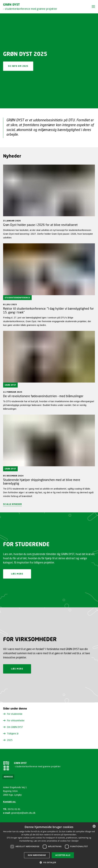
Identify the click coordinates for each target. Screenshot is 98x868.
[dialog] (49, 845)
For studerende (13, 714)
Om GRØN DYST (13, 727)
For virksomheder (14, 720)
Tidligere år (11, 733)
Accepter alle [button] (63, 855)
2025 (8, 740)
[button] (93, 7)
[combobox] (94, 826)
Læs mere (17, 574)
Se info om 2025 (18, 66)
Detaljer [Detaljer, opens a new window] (75, 841)
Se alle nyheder (13, 504)
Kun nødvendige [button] (37, 855)
